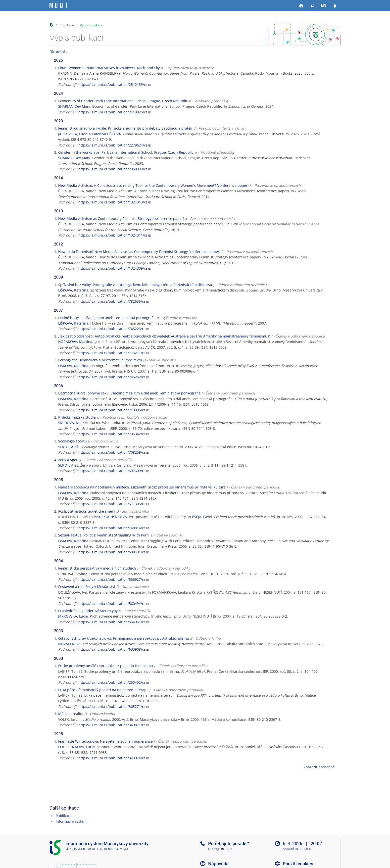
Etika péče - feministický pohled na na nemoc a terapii (103, 690)
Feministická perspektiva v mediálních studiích (97, 568)
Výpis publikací (91, 25)
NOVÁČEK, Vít (69, 644)
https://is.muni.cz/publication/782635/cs (112, 301)
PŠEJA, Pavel (202, 517)
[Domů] (301, 6)
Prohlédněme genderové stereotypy (88, 611)
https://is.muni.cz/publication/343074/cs (112, 758)
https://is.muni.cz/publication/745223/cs (112, 329)
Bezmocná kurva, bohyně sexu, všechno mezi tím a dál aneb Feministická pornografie (129, 393)
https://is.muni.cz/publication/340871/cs (112, 725)
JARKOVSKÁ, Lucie (73, 134)
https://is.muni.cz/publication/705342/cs (112, 434)
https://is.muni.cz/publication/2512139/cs (113, 84)
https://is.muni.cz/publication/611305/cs (112, 504)
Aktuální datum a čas (297, 849)
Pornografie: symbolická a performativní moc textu (100, 360)
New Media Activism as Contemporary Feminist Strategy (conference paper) (121, 218)
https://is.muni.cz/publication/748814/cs (112, 528)
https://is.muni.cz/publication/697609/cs (112, 471)
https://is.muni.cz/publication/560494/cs (112, 603)
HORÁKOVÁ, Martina (75, 342)
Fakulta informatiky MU (112, 849)
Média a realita (71, 714)
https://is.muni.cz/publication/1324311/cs (113, 235)
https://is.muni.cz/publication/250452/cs (112, 682)
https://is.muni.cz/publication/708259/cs (112, 452)
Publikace (67, 25)
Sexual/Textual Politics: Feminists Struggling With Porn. (104, 535)
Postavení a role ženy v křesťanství (87, 587)
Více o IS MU (74, 849)
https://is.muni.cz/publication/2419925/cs (113, 112)
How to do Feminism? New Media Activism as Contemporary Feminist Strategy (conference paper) (139, 252)
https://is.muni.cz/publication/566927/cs (112, 579)
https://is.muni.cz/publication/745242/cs (112, 377)
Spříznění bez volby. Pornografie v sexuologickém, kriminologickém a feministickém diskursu (135, 285)
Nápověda (218, 864)
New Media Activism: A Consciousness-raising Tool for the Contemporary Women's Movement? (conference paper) (153, 185)
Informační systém (71, 821)
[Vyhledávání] (313, 6)
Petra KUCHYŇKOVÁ (110, 517)
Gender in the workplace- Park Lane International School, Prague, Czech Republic (126, 152)
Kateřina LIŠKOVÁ (106, 134)
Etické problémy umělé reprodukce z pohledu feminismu (106, 666)
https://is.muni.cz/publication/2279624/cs (113, 145)
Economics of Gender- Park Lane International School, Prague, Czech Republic (123, 101)
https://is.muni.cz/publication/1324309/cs (113, 268)
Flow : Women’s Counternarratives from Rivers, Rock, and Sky (109, 68)
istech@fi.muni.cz (220, 849)
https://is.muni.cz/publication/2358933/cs (113, 169)
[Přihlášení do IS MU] (335, 6)
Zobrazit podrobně (319, 767)
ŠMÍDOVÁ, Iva (69, 423)
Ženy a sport (69, 460)
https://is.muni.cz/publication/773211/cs (112, 353)
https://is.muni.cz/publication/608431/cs (112, 552)
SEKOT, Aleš (68, 447)
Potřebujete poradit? (229, 844)
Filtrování (57, 52)
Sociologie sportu (73, 441)
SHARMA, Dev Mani (74, 106)
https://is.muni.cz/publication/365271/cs (112, 706)
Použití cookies (298, 864)
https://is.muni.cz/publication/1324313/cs (113, 202)
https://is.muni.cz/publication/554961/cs (112, 622)
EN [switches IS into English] (324, 5)
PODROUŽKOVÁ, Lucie (76, 747)
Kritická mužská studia (77, 417)
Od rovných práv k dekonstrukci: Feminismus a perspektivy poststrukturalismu (124, 638)
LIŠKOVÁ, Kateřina (73, 290)
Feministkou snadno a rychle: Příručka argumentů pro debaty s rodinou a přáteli (125, 128)
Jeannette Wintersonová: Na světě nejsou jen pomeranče (105, 741)
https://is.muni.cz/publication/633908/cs (112, 649)
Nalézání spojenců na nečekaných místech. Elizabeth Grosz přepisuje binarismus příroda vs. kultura (142, 487)
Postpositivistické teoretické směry (87, 511)
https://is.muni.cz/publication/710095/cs (112, 410)
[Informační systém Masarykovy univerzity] (58, 6)
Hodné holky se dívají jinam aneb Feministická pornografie (107, 318)
